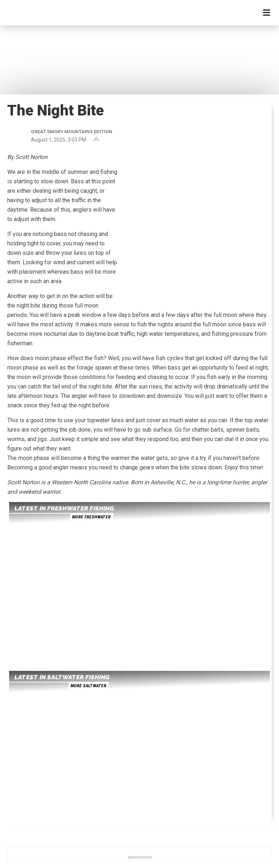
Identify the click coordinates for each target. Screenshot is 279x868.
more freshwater (91, 517)
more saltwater (88, 686)
